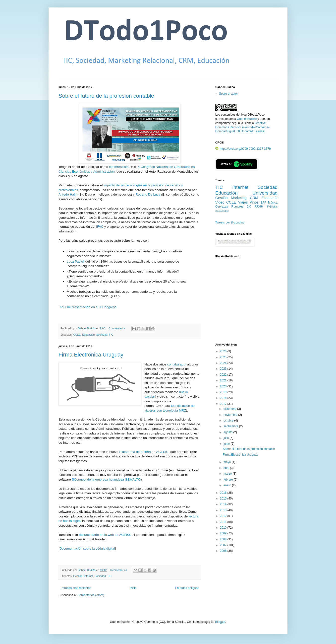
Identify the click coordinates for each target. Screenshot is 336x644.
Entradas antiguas (187, 588)
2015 (224, 499)
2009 (224, 533)
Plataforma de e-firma (135, 452)
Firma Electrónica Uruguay (91, 355)
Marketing (239, 198)
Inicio (133, 588)
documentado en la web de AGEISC (105, 535)
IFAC (100, 227)
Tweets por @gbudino (230, 222)
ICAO (159, 406)
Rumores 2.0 (241, 207)
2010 (224, 528)
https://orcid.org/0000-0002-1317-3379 (243, 149)
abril (227, 468)
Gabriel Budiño (87, 328)
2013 (224, 510)
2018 (224, 398)
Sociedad (102, 335)
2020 (224, 386)
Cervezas (222, 207)
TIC (111, 335)
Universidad (265, 193)
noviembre (231, 415)
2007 (224, 545)
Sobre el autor (228, 94)
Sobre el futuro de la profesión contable (106, 96)
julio (227, 438)
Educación (88, 335)
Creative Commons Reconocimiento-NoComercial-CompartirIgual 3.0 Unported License (243, 127)
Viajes (243, 202)
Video (220, 202)
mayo (228, 462)
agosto (228, 432)
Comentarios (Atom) (91, 595)
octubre (229, 421)
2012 (224, 516)
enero (228, 485)
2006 (224, 551)
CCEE (77, 335)
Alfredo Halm (68, 194)
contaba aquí (177, 364)
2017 (224, 404)
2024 (224, 363)
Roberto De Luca (148, 194)
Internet (88, 576)
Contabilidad (222, 211)
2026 (224, 351)
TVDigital (272, 207)
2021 (224, 380)
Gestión (78, 576)
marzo (228, 474)
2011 (224, 522)
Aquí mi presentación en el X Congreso (88, 307)
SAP (263, 203)
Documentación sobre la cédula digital (87, 548)
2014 (224, 504)
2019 (224, 392)
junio (227, 444)
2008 (224, 539)
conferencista (119, 167)
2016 (224, 493)
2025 (224, 357)
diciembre (230, 409)
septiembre (231, 426)
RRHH (259, 207)
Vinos (254, 202)
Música (273, 203)
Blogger (220, 622)
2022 (224, 375)
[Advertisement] (246, 303)
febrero (229, 480)
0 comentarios (117, 328)
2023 (224, 369)
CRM (254, 198)
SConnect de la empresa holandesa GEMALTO (106, 479)
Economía (269, 198)
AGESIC (162, 452)
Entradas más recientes (75, 588)
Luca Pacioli (76, 261)
